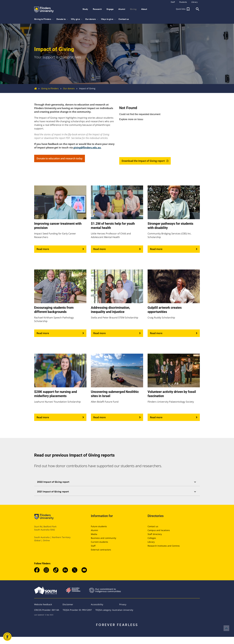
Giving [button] (133, 9)
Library (151, 542)
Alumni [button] (122, 9)
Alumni (94, 530)
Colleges (152, 538)
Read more (60, 249)
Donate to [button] (62, 19)
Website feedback (43, 604)
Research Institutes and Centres (164, 546)
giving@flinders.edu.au (87, 148)
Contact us (124, 19)
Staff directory (155, 534)
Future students (99, 526)
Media (94, 534)
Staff (93, 546)
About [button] (144, 9)
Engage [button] (110, 9)
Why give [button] (77, 19)
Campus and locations (159, 530)
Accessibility (97, 604)
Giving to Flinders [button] (44, 19)
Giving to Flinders (48, 88)
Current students (99, 542)
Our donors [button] (92, 19)
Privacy (123, 604)
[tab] (117, 482)
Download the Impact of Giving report (145, 161)
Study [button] (85, 9)
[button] (183, 9)
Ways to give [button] (109, 19)
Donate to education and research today (60, 158)
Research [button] (97, 9)
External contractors (101, 550)
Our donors (67, 88)
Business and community (103, 538)
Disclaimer (68, 604)
